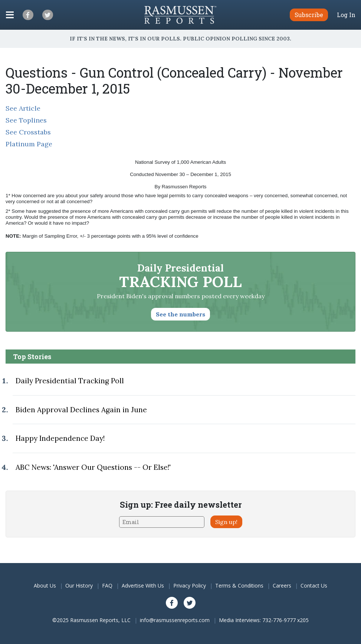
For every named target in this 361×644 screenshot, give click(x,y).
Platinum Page (29, 144)
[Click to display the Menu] (10, 15)
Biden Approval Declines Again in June (81, 410)
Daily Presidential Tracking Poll (70, 381)
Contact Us (314, 586)
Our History (79, 586)
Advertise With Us (143, 586)
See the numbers (180, 314)
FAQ (107, 586)
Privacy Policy (190, 586)
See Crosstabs (28, 132)
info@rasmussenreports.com (175, 620)
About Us (45, 586)
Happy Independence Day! (60, 438)
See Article (23, 108)
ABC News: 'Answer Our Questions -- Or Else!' (93, 467)
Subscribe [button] (309, 15)
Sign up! (226, 522)
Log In (346, 15)
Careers (282, 586)
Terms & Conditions (239, 586)
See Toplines (26, 120)
